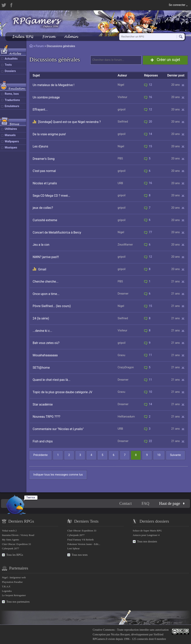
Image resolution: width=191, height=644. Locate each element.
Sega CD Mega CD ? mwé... (52, 196)
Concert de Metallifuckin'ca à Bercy (57, 232)
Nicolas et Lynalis (45, 183)
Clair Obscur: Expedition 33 (16, 544)
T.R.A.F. (6, 586)
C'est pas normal (44, 171)
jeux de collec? (43, 208)
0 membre (160, 639)
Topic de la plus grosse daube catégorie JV (63, 392)
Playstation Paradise (12, 582)
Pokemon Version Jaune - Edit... (84, 544)
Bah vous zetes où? (46, 343)
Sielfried (123, 122)
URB (120, 183)
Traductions (12, 100)
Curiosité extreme (45, 220)
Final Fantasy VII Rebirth (80, 540)
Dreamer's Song (44, 159)
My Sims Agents (10, 540)
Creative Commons (104, 630)
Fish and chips (43, 441)
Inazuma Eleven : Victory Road (18, 535)
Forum (49, 37)
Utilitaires (11, 129)
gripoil (122, 110)
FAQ (145, 503)
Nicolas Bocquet (120, 634)
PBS (120, 159)
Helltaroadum (126, 417)
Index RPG (23, 37)
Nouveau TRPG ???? (47, 417)
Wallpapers (12, 141)
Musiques (11, 148)
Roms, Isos (12, 94)
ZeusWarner (125, 245)
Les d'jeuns (40, 146)
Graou (121, 355)
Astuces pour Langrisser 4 (146, 535)
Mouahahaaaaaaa (45, 355)
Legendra (7, 591)
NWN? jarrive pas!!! (46, 257)
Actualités (11, 59)
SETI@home (41, 368)
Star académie (43, 404)
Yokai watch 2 (9, 531)
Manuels (10, 135)
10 (159, 455)
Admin (71, 37)
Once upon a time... (46, 294)
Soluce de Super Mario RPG (147, 531)
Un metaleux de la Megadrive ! (54, 85)
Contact (126, 503)
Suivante (175, 455)
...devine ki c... (43, 331)
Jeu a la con (41, 245)
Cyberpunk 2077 (10, 548)
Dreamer (123, 294)
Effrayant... (40, 110)
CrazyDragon (126, 367)
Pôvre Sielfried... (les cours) (52, 306)
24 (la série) (41, 318)
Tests (8, 65)
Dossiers (10, 71)
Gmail (42, 269)
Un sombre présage (46, 97)
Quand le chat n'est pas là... (52, 380)
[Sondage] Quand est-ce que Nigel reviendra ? (69, 122)
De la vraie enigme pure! (49, 134)
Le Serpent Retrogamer (14, 595)
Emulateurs (12, 106)
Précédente (40, 455)
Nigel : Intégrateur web (14, 577)
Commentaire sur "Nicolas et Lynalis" (58, 429)
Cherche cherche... (46, 282)
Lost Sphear (73, 548)
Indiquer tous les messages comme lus (58, 475)
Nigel (121, 85)
